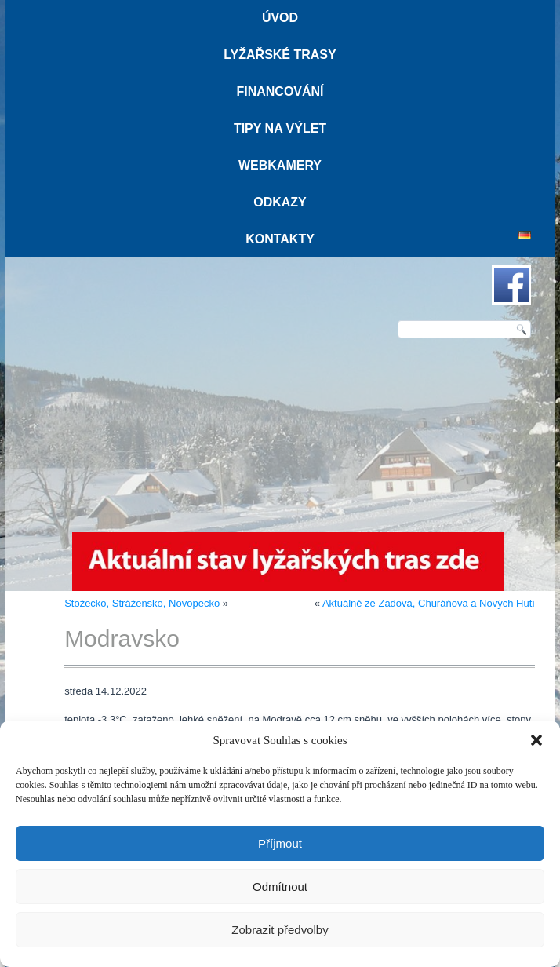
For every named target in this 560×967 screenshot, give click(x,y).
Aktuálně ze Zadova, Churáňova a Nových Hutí (429, 603)
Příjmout (280, 843)
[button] (536, 740)
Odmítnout (280, 887)
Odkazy (280, 202)
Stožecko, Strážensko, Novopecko (142, 603)
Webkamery (280, 165)
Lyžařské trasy (280, 55)
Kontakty (280, 239)
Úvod (280, 18)
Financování (280, 91)
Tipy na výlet (280, 128)
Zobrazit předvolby (280, 930)
